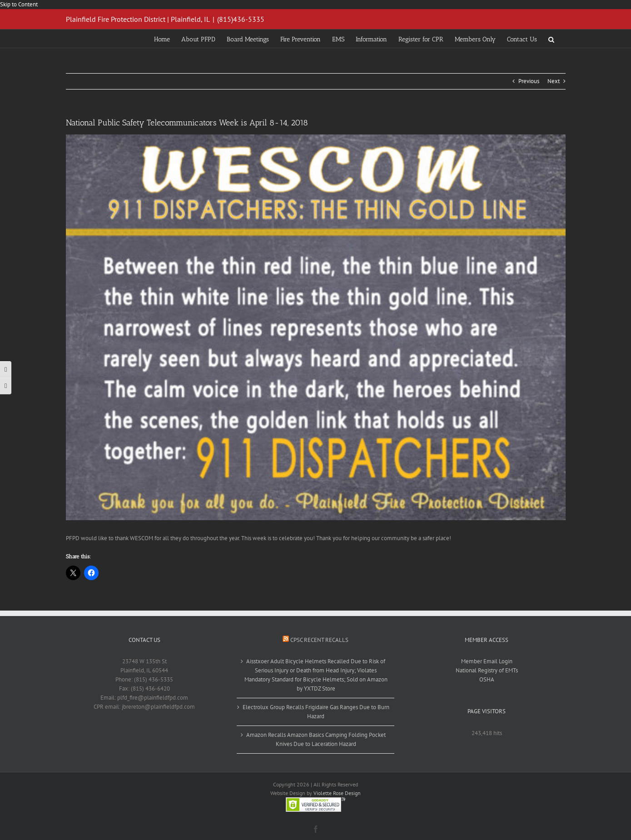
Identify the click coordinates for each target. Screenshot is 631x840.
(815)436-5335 (241, 19)
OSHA (487, 679)
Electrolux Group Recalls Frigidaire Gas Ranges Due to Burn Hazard (316, 712)
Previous (529, 81)
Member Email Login (487, 661)
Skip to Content (19, 4)
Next (554, 81)
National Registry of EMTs (487, 670)
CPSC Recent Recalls (319, 640)
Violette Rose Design (337, 793)
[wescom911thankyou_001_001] (316, 327)
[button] (551, 39)
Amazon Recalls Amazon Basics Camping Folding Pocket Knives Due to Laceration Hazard (316, 739)
